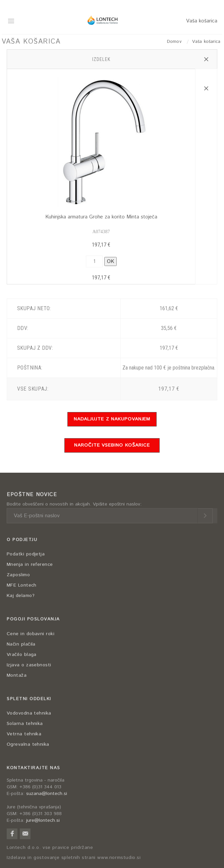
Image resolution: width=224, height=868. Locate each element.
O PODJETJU (22, 540)
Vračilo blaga (22, 655)
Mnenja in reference (30, 564)
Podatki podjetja (26, 554)
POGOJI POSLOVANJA (33, 619)
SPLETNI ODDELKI (29, 699)
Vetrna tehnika (24, 734)
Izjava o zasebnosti (29, 665)
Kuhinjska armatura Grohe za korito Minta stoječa (101, 217)
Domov (175, 42)
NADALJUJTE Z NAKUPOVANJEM (112, 419)
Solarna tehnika (25, 724)
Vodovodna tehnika (29, 713)
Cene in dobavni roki (31, 634)
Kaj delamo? (21, 596)
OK (110, 261)
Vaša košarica (202, 21)
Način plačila (21, 644)
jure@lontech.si (43, 820)
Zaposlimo (18, 575)
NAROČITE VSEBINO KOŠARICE (112, 445)
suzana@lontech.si (47, 794)
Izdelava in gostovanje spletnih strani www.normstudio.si (74, 858)
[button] (206, 59)
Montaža (17, 675)
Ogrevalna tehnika (28, 744)
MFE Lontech (22, 585)
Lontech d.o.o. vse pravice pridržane (50, 848)
